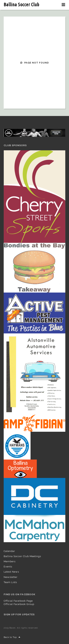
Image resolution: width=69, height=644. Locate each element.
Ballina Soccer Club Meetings (22, 556)
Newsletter (11, 577)
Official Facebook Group (19, 604)
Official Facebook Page (18, 601)
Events (8, 567)
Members (10, 561)
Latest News (11, 572)
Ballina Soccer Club (21, 5)
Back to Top (12, 637)
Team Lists (10, 582)
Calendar (9, 551)
